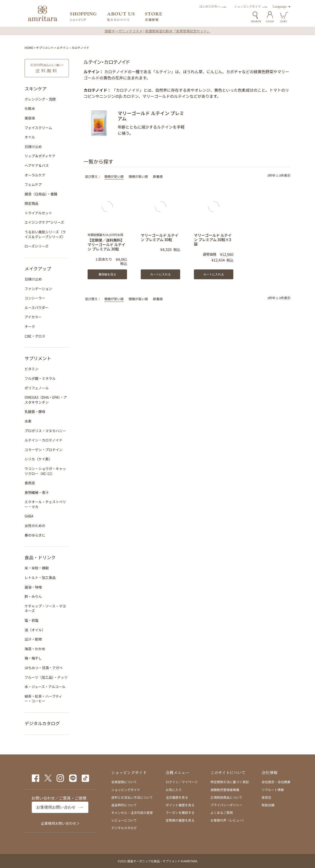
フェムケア (33, 184)
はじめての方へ (210, 6)
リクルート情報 (273, 790)
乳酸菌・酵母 (35, 412)
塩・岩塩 (31, 620)
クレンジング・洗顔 (40, 99)
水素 (28, 421)
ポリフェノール (37, 388)
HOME (29, 48)
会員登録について (124, 782)
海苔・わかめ (35, 649)
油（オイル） (35, 630)
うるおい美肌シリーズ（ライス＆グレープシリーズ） (45, 234)
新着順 (158, 176)
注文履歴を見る (177, 797)
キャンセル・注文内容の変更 (132, 813)
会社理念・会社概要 (276, 782)
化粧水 (30, 108)
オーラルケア (35, 175)
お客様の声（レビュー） (228, 820)
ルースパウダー (37, 308)
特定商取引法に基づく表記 (230, 782)
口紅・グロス (35, 336)
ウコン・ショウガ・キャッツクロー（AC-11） (45, 471)
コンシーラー (35, 298)
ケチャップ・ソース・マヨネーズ (45, 608)
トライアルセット (38, 213)
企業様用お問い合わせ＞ (60, 823)
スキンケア (36, 88)
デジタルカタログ (42, 723)
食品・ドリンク (40, 557)
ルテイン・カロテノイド (44, 440)
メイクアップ (38, 268)
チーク (30, 326)
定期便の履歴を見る (180, 820)
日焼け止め (33, 147)
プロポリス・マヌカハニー (45, 431)
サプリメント (45, 48)
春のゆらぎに (35, 535)
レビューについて (124, 820)
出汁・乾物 (33, 639)
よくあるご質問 (222, 813)
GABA (29, 516)
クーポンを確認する (180, 813)
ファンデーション (38, 289)
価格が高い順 (138, 176)
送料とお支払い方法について (132, 797)
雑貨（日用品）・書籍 (41, 194)
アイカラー (33, 317)
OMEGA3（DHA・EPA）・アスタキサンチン (46, 400)
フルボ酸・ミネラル (40, 378)
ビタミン (31, 369)
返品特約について (124, 805)
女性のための (35, 526)
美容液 (30, 118)
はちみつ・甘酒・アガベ (44, 668)
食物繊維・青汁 (37, 492)
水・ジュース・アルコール (45, 687)
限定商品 (31, 203)
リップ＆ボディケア (40, 156)
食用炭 (30, 483)
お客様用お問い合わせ (56, 807)
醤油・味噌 (33, 587)
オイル (30, 137)
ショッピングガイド (248, 6)
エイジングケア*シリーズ (44, 222)
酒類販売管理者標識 (225, 790)
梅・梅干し (33, 658)
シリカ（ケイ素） (38, 459)
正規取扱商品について (226, 797)
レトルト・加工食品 (40, 577)
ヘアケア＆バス (37, 165)
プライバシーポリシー (226, 805)
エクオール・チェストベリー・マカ (45, 504)
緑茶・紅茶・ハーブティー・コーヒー (43, 699)
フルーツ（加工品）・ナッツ (46, 677)
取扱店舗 (268, 805)
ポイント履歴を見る (180, 805)
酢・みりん (33, 596)
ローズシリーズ (37, 246)
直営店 (266, 797)
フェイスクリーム (38, 128)
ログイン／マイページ (182, 782)
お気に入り (174, 790)
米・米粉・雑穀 (37, 568)
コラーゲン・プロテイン (44, 450)
